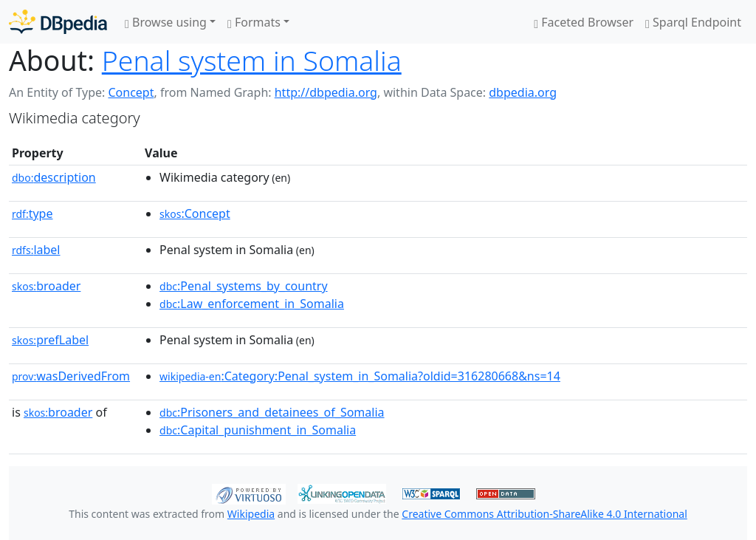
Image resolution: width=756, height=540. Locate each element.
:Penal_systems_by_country (244, 286)
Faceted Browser (584, 22)
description (54, 177)
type (32, 213)
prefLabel (50, 340)
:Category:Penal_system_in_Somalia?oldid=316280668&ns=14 (360, 376)
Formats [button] (254, 22)
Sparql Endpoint (693, 22)
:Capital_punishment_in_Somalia (258, 430)
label (36, 250)
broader (46, 286)
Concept (131, 92)
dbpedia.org (523, 92)
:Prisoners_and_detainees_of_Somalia (272, 412)
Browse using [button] (166, 22)
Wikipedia (251, 514)
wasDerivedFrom (71, 376)
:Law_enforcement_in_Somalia (252, 304)
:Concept (195, 213)
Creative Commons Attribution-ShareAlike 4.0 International (544, 514)
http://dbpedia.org (326, 92)
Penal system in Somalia (252, 60)
